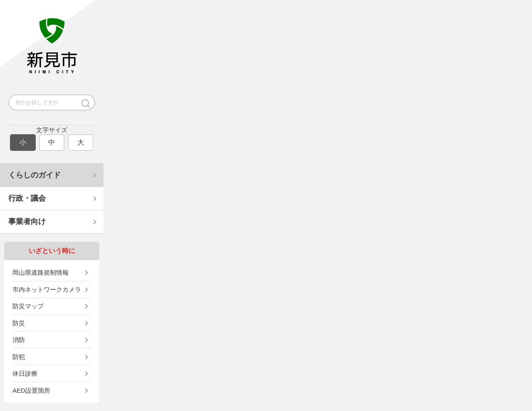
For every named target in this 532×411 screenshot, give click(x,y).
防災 (19, 323)
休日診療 (25, 373)
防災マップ (28, 306)
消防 (19, 340)
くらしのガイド (34, 175)
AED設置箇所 (31, 390)
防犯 (19, 357)
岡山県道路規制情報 (41, 272)
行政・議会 (27, 198)
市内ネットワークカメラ (47, 289)
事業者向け (27, 221)
